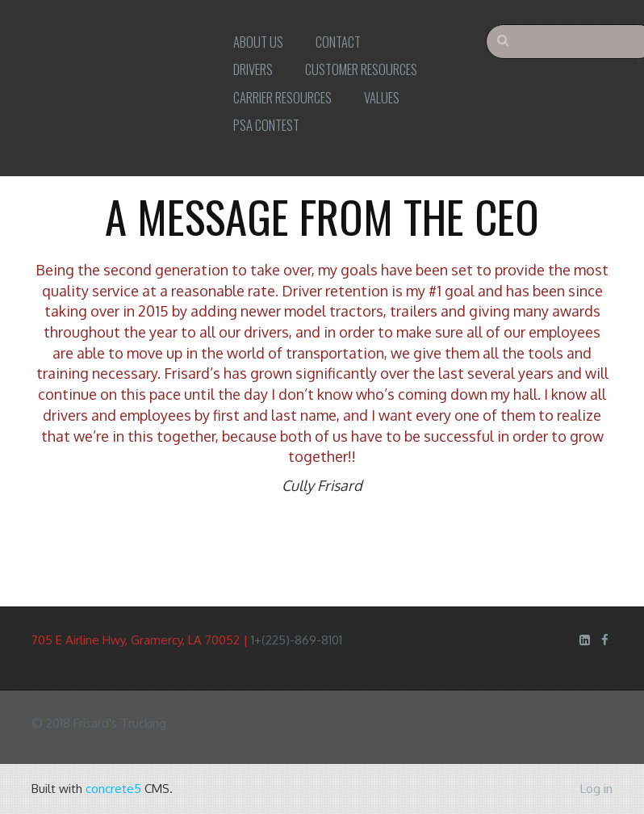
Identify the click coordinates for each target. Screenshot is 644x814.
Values (382, 97)
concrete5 (113, 789)
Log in (596, 789)
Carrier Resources (282, 97)
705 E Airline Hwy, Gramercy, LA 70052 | (141, 640)
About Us (258, 42)
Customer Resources (361, 69)
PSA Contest (266, 125)
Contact (338, 42)
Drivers (253, 69)
